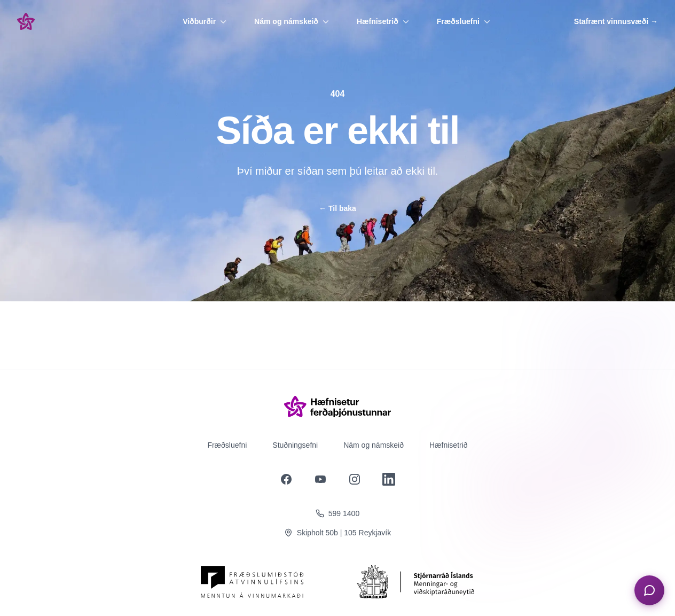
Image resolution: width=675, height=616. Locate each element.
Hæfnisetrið (384, 21)
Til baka (337, 208)
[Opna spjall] (649, 590)
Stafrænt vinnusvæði (616, 21)
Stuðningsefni (295, 445)
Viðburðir (206, 21)
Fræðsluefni (465, 21)
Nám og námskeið (293, 21)
